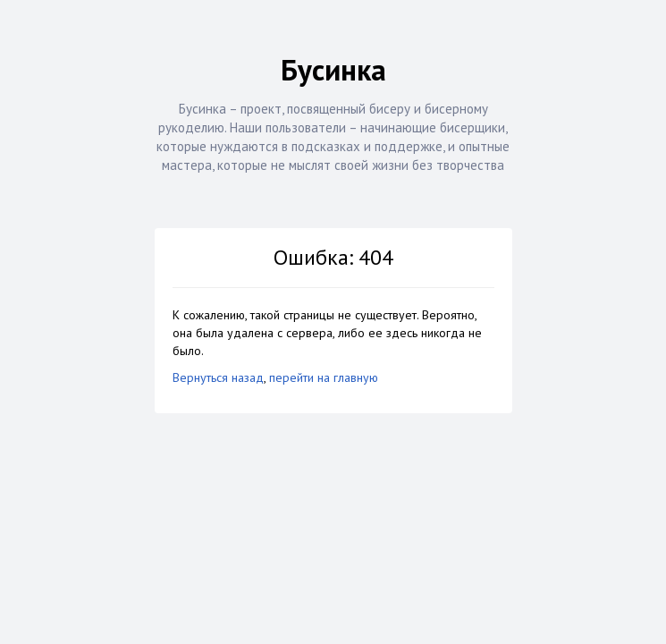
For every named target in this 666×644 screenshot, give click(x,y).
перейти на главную (324, 377)
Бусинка (333, 69)
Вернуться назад (218, 377)
